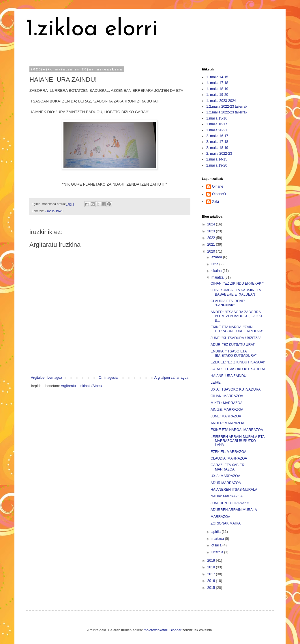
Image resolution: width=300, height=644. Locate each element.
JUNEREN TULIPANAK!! (230, 503)
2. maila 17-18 (217, 142)
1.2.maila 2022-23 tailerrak (227, 107)
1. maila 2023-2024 (221, 101)
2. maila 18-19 (217, 148)
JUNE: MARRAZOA (226, 416)
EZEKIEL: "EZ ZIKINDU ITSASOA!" (238, 362)
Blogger (176, 630)
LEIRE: (216, 382)
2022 (212, 238)
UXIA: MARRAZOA (225, 476)
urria (215, 264)
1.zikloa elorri (92, 29)
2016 (212, 581)
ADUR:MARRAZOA (226, 483)
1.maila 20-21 (217, 130)
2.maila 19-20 (54, 211)
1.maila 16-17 (217, 124)
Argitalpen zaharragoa (171, 378)
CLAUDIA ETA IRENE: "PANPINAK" (228, 303)
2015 (212, 588)
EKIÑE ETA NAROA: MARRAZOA (237, 430)
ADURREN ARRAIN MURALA (234, 510)
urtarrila (218, 552)
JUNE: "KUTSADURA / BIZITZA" (236, 338)
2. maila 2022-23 (219, 154)
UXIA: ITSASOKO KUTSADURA (236, 389)
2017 (212, 574)
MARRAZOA (220, 517)
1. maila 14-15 (217, 77)
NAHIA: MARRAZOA (227, 496)
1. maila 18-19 (217, 89)
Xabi (215, 201)
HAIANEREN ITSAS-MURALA (234, 490)
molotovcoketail (156, 630)
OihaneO (219, 194)
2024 (212, 224)
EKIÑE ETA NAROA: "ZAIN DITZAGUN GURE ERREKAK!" (237, 329)
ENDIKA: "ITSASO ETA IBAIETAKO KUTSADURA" (234, 353)
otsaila (217, 545)
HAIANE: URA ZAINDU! (229, 376)
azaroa (217, 257)
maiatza (218, 277)
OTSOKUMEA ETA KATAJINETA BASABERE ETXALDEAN (236, 292)
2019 (212, 561)
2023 (212, 231)
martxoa (218, 539)
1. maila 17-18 (217, 83)
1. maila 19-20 (217, 95)
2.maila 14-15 (217, 159)
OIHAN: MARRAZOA (227, 396)
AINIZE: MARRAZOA (227, 410)
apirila (216, 532)
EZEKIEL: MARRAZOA (228, 452)
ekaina (217, 271)
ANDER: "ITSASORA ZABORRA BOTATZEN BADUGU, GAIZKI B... (236, 316)
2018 (212, 567)
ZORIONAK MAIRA (226, 523)
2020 (212, 251)
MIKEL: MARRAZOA (227, 403)
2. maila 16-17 (217, 136)
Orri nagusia (108, 378)
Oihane (218, 186)
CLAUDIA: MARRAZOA (229, 458)
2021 (212, 244)
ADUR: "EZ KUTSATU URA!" (233, 345)
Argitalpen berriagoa (46, 378)
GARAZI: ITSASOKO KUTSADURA (238, 369)
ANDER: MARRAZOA (227, 423)
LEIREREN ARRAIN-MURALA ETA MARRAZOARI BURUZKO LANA (238, 441)
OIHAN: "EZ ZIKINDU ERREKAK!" (237, 283)
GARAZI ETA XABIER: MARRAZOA (228, 467)
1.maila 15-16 (217, 118)
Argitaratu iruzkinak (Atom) (81, 386)
